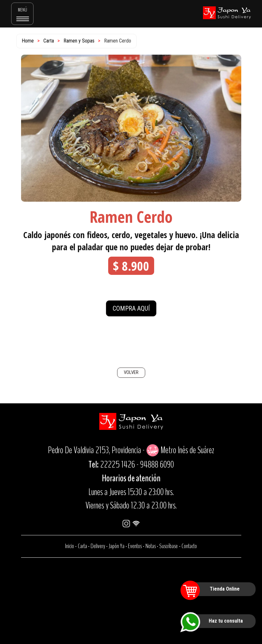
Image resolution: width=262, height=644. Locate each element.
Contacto (189, 546)
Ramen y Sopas (79, 41)
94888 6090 (157, 465)
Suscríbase (168, 546)
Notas (151, 546)
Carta (49, 41)
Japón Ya (117, 546)
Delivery (98, 546)
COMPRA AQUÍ (131, 308)
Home (28, 41)
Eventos (135, 546)
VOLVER (131, 372)
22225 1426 (118, 465)
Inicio (70, 546)
